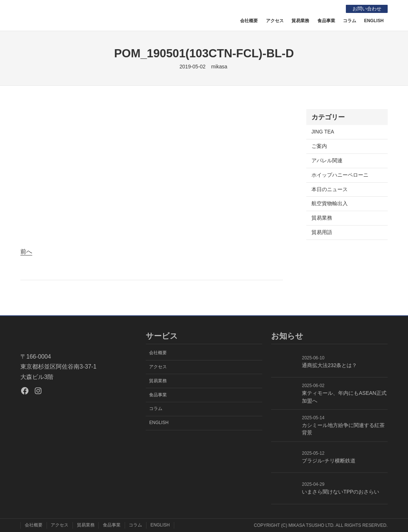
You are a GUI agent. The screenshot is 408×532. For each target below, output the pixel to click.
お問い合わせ (365, 9)
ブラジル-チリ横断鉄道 (329, 461)
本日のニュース (330, 189)
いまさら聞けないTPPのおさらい (340, 492)
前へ (26, 252)
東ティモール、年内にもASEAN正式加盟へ (344, 397)
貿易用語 (322, 232)
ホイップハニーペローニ (340, 175)
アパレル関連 (327, 161)
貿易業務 (322, 218)
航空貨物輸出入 (330, 204)
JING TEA (323, 132)
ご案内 (319, 146)
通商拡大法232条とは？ (329, 365)
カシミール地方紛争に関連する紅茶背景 (343, 429)
